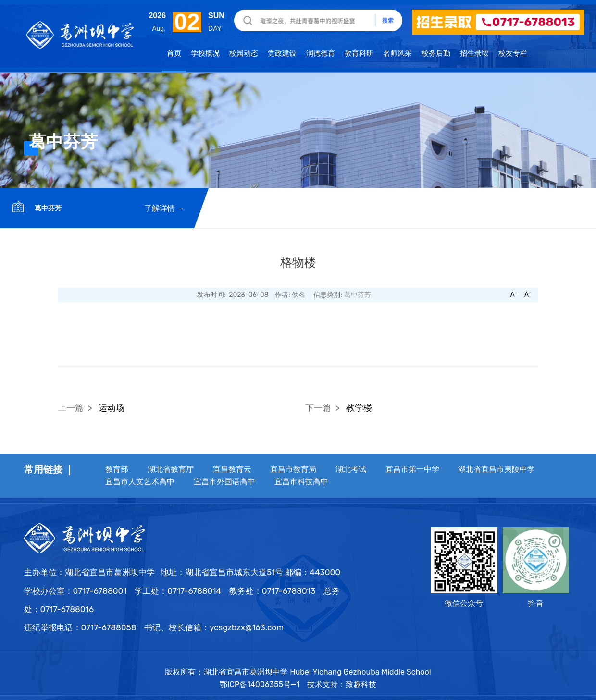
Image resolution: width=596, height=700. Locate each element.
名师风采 (397, 53)
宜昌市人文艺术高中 (140, 482)
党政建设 (282, 53)
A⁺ (528, 295)
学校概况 (205, 53)
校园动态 (244, 53)
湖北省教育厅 (171, 469)
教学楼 (359, 408)
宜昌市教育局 (293, 469)
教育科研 (359, 53)
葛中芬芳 (47, 208)
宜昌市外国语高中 (224, 482)
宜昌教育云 (232, 469)
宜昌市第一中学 (412, 469)
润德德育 (321, 53)
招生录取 (474, 53)
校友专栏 (513, 53)
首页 (174, 53)
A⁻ (513, 295)
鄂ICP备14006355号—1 (261, 684)
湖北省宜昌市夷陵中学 (497, 469)
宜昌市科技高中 (301, 482)
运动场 (112, 408)
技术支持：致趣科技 (342, 684)
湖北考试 (351, 469)
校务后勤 (436, 53)
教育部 (117, 469)
